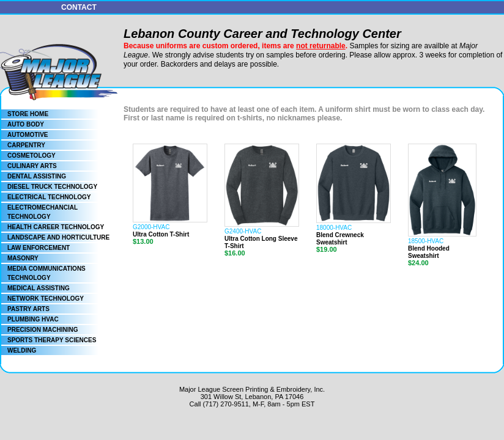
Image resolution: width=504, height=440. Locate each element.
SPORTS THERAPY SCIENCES (52, 340)
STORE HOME (28, 114)
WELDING (22, 350)
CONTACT (79, 7)
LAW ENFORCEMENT (39, 248)
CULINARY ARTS (32, 166)
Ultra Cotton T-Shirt (161, 234)
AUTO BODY (26, 124)
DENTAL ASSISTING (37, 176)
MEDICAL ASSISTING (39, 288)
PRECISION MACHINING (43, 330)
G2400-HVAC (243, 231)
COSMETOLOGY (31, 156)
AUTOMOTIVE (28, 135)
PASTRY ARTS (28, 309)
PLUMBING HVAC (33, 319)
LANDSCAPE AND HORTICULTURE (58, 237)
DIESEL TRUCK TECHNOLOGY (52, 187)
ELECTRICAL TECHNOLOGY (49, 197)
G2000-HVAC (151, 227)
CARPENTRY (26, 145)
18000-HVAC (334, 228)
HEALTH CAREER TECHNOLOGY (56, 227)
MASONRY (23, 258)
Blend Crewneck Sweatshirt (340, 239)
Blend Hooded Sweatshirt (429, 252)
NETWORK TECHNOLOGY (46, 299)
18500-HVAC (426, 241)
